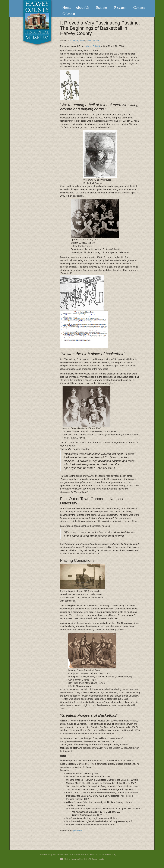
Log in (101, 859)
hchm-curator (93, 41)
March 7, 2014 (93, 46)
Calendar (69, 14)
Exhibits (103, 8)
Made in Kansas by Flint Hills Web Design (81, 859)
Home (67, 8)
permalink (78, 831)
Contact (139, 8)
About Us (84, 8)
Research (122, 8)
